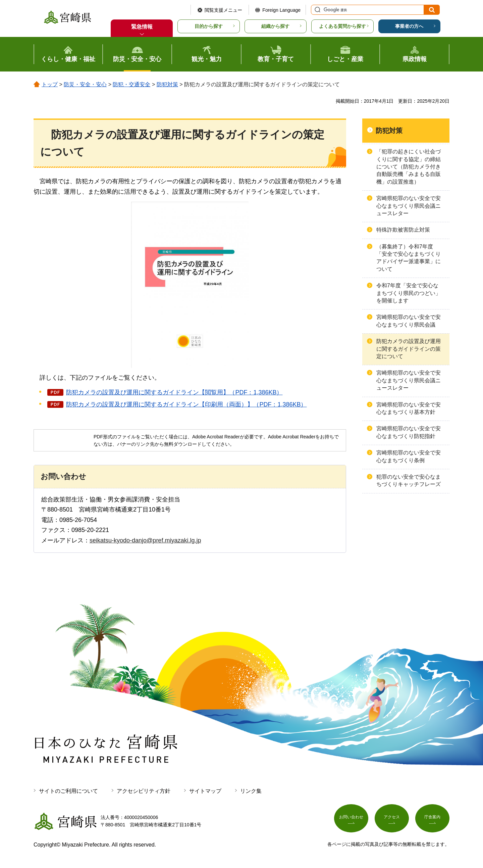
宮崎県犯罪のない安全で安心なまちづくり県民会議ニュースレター (409, 206)
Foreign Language (281, 10)
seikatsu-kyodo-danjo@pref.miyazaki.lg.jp (145, 540)
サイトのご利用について (68, 791)
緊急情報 (142, 27)
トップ (50, 84)
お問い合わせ (351, 820)
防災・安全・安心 (85, 84)
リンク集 (251, 791)
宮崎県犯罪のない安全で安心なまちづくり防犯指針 (409, 432)
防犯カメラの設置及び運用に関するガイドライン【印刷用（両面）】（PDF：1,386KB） (186, 404)
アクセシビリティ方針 (144, 791)
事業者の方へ (409, 26)
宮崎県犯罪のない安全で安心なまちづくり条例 (409, 456)
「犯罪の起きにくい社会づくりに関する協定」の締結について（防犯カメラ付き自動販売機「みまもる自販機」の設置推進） (409, 167)
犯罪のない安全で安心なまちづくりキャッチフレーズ (409, 480)
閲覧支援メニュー (223, 10)
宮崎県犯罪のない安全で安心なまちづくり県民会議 (409, 321)
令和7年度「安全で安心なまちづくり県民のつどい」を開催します (409, 293)
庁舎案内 (432, 820)
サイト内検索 (317, 10)
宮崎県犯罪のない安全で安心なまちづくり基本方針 (409, 408)
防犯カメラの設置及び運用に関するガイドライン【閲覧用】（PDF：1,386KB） (174, 392)
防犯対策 (167, 84)
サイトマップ (205, 791)
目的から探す (209, 26)
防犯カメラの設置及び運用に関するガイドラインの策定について (409, 349)
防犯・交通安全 (131, 84)
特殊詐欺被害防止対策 (403, 230)
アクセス (392, 820)
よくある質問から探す (342, 26)
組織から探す (275, 26)
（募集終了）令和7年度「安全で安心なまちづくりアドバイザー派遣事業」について (409, 258)
